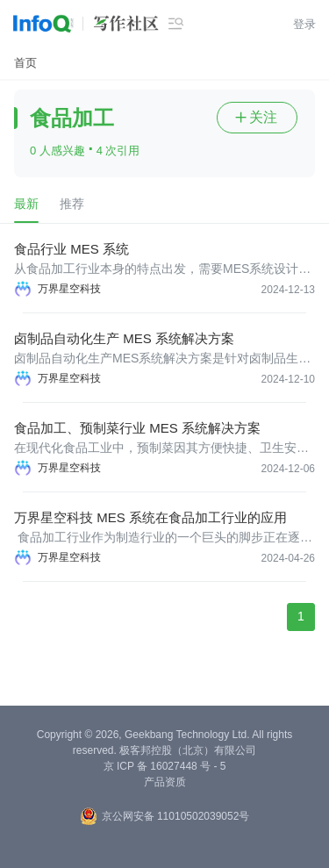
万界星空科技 (69, 289)
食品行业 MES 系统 (72, 249)
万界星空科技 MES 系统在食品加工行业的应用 (150, 517)
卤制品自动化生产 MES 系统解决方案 (124, 338)
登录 (304, 24)
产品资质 (165, 782)
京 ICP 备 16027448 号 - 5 (165, 766)
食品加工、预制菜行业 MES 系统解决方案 (137, 428)
